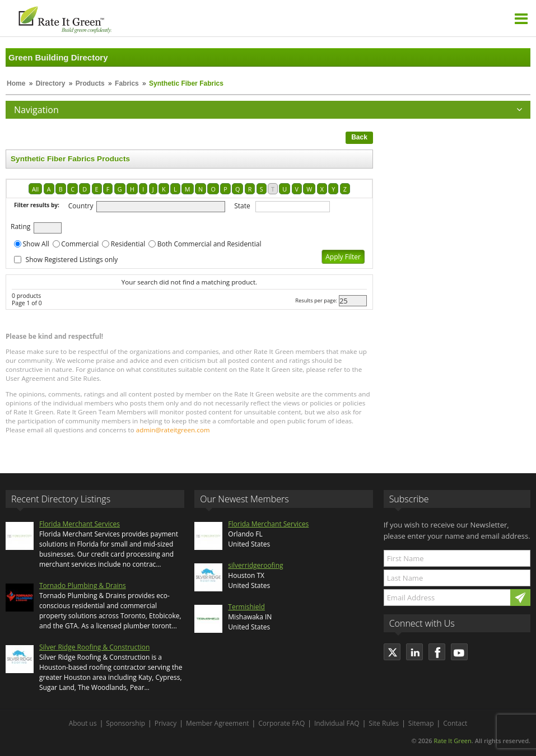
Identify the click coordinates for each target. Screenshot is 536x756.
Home (16, 83)
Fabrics (127, 83)
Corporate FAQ (281, 723)
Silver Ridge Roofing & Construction (94, 647)
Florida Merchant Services (80, 524)
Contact (455, 723)
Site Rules (384, 723)
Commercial (80, 244)
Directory (51, 83)
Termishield (246, 607)
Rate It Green (452, 741)
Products (90, 83)
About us (83, 723)
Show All (36, 244)
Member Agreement (218, 723)
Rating (20, 227)
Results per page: (316, 300)
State (242, 206)
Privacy (166, 723)
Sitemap (421, 723)
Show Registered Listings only (72, 260)
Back (359, 137)
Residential (128, 244)
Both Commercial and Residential (209, 244)
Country (81, 206)
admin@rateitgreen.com (173, 430)
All (35, 189)
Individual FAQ (337, 723)
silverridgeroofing (255, 565)
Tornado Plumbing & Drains (83, 585)
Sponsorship (125, 723)
